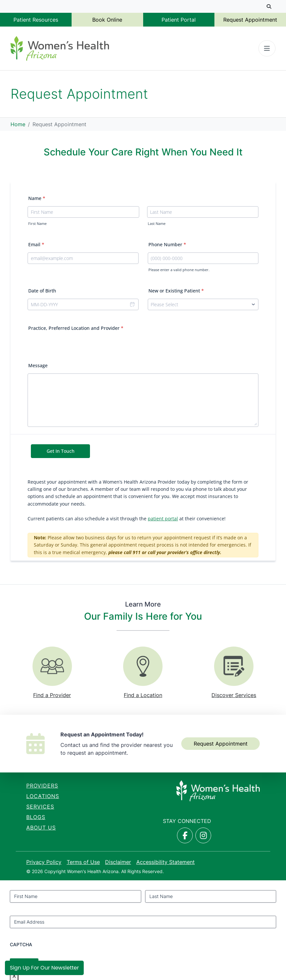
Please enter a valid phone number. (179, 270)
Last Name (157, 224)
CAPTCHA (21, 944)
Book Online (107, 20)
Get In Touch (61, 451)
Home (18, 124)
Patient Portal (179, 20)
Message (38, 365)
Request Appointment (250, 20)
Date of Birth (42, 291)
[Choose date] (132, 304)
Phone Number (167, 244)
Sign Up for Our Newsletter (44, 968)
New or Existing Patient (176, 291)
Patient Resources (36, 20)
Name (37, 198)
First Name (37, 224)
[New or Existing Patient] (203, 304)
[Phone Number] (203, 258)
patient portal (163, 519)
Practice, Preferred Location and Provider (76, 328)
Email (36, 244)
